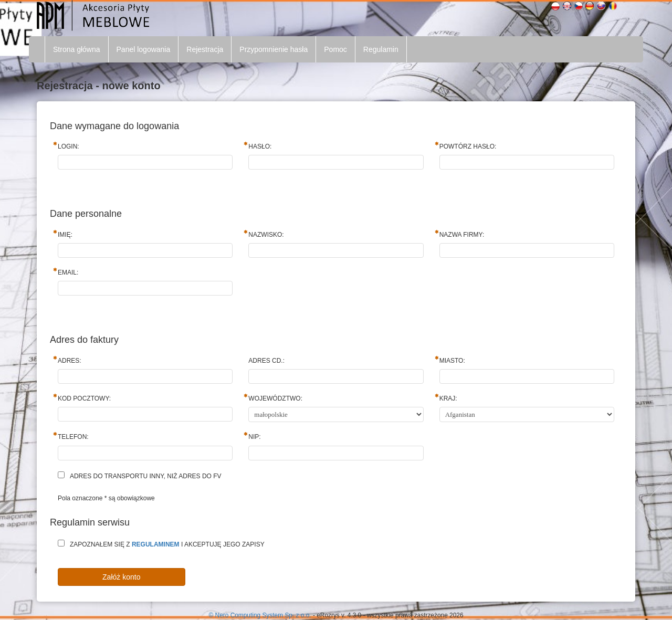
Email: (68, 272)
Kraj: (448, 398)
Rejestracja (205, 49)
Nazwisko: (266, 235)
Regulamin (381, 49)
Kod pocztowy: (84, 398)
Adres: (70, 361)
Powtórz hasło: (468, 146)
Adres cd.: (266, 361)
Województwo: (275, 398)
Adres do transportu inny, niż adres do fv (146, 476)
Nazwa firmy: (462, 235)
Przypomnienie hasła (274, 49)
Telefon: (73, 437)
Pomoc (335, 49)
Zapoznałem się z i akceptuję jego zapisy (167, 544)
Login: (69, 146)
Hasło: (260, 146)
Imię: (65, 235)
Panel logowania (144, 49)
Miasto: (452, 361)
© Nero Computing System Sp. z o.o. (260, 615)
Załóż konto (121, 577)
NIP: (254, 437)
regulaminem (156, 544)
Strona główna (77, 49)
